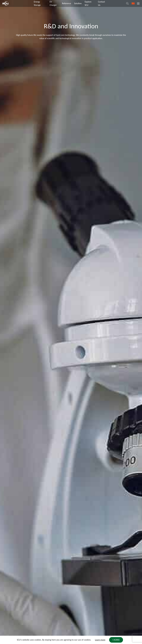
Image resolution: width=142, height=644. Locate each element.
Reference (66, 3)
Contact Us (102, 3)
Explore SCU (88, 3)
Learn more (100, 640)
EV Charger (53, 3)
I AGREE (116, 640)
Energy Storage (37, 3)
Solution (78, 3)
